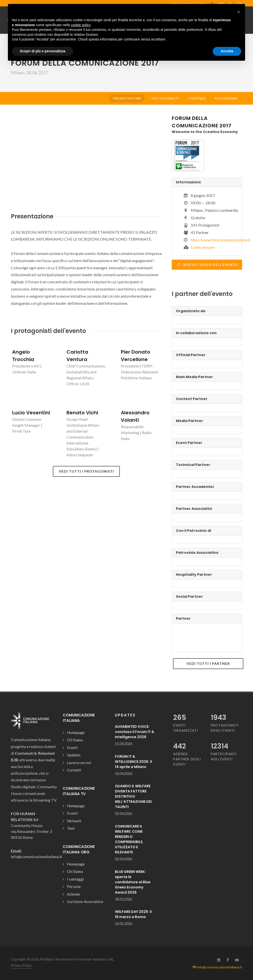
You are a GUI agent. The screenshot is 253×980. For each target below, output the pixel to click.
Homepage (76, 732)
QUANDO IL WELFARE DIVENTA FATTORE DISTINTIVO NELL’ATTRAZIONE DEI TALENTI (133, 796)
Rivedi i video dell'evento (208, 265)
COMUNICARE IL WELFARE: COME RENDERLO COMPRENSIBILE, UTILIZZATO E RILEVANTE (129, 839)
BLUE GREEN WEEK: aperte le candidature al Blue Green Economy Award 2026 (133, 882)
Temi (71, 828)
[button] (239, 12)
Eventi (72, 748)
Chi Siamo (75, 740)
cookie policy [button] (81, 25)
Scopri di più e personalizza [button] (42, 51)
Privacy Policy (21, 965)
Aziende (74, 894)
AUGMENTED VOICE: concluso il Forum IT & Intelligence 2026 (135, 732)
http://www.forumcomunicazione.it (221, 240)
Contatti (74, 770)
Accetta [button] (227, 51)
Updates (74, 755)
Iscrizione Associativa (85, 902)
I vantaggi (75, 879)
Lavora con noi (79, 763)
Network (74, 821)
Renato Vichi (82, 413)
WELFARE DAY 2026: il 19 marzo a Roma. (133, 914)
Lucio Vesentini (31, 413)
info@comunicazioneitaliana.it (217, 967)
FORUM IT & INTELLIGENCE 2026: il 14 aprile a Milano (133, 762)
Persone (74, 886)
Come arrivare (203, 247)
